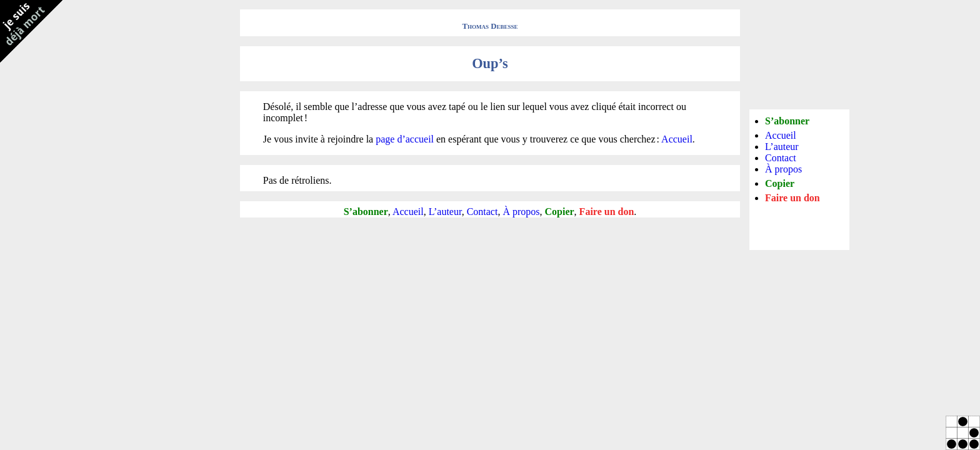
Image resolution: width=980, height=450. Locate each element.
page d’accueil (405, 139)
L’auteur (445, 212)
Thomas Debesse (490, 26)
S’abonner (366, 212)
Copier (560, 212)
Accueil (677, 139)
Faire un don (607, 212)
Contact (482, 212)
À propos (521, 212)
